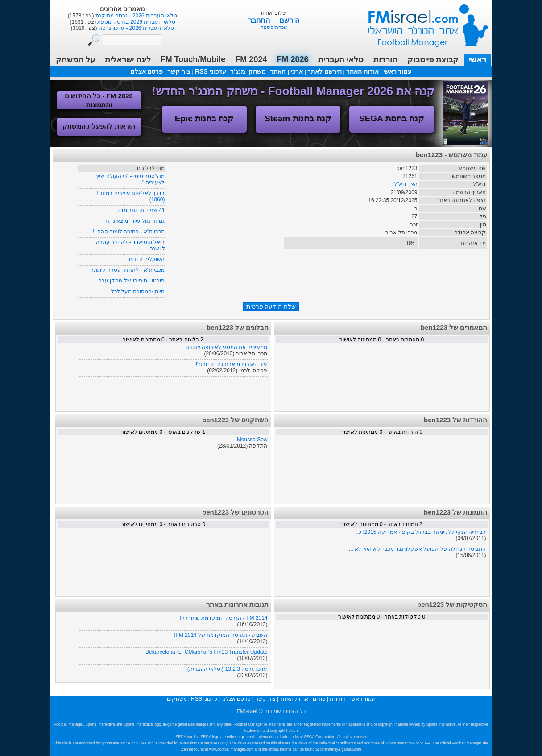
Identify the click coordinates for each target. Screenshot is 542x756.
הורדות (385, 60)
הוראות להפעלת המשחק (99, 126)
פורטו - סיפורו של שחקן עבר (132, 281)
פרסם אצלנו (147, 71)
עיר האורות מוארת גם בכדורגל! (232, 364)
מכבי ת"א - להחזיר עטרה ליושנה (128, 270)
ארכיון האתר (286, 71)
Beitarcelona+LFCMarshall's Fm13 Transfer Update (206, 652)
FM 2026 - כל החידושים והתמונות (99, 100)
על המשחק (75, 60)
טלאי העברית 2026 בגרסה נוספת (135, 22)
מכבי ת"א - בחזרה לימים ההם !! (129, 232)
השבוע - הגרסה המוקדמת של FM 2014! (221, 635)
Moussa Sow (252, 440)
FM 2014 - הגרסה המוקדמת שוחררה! (223, 618)
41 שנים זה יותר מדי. (141, 210)
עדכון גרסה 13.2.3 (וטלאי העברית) (228, 669)
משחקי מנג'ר (248, 71)
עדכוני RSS (211, 71)
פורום (319, 699)
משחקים (177, 699)
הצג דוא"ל (406, 184)
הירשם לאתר (325, 71)
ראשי (478, 60)
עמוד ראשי (422, 22)
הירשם (289, 20)
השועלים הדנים (147, 259)
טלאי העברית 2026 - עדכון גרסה (135, 28)
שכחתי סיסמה (274, 27)
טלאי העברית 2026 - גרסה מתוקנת (135, 16)
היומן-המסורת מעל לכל (138, 291)
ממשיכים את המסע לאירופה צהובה (226, 347)
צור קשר (179, 71)
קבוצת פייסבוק (433, 60)
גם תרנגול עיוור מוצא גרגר (134, 221)
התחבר (260, 20)
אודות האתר (362, 71)
